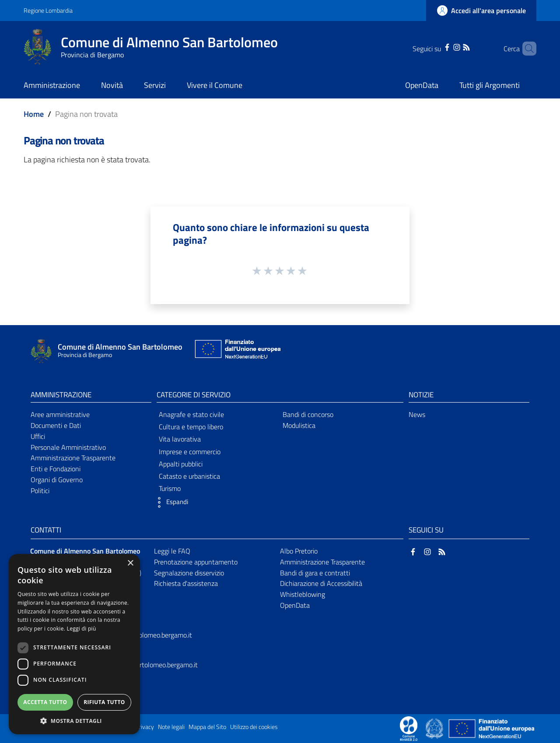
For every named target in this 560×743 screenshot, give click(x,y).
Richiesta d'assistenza (186, 583)
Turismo (170, 488)
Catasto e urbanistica (189, 476)
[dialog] (74, 644)
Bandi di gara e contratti (315, 573)
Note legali (171, 727)
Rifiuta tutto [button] (104, 702)
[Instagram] (445, 46)
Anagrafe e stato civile (191, 414)
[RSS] (455, 46)
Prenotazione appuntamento (196, 562)
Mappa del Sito (207, 727)
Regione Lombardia (48, 10)
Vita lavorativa (180, 439)
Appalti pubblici (181, 464)
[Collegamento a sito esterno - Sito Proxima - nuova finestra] (409, 728)
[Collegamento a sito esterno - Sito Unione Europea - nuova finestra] (237, 351)
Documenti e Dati (56, 425)
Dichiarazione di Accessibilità (321, 583)
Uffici (38, 436)
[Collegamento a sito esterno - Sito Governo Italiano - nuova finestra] (435, 728)
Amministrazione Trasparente (73, 458)
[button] (170, 502)
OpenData (295, 605)
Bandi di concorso (308, 414)
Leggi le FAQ (172, 551)
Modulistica (299, 425)
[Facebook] (436, 46)
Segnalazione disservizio (189, 573)
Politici (40, 491)
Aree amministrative (60, 414)
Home (34, 114)
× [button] (130, 563)
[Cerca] (526, 49)
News (417, 414)
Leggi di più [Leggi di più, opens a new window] (82, 629)
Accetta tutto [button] (45, 702)
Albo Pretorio (299, 551)
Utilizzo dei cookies (254, 727)
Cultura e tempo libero (191, 427)
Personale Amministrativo (68, 447)
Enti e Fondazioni (56, 469)
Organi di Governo (57, 480)
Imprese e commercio (190, 452)
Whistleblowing (303, 594)
